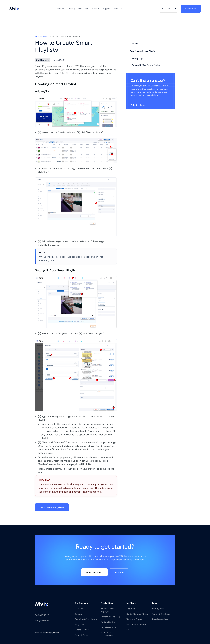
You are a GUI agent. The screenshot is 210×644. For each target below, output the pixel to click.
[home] (14, 9)
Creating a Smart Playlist (143, 51)
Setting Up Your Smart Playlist (146, 65)
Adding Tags (138, 59)
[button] (61, 9)
